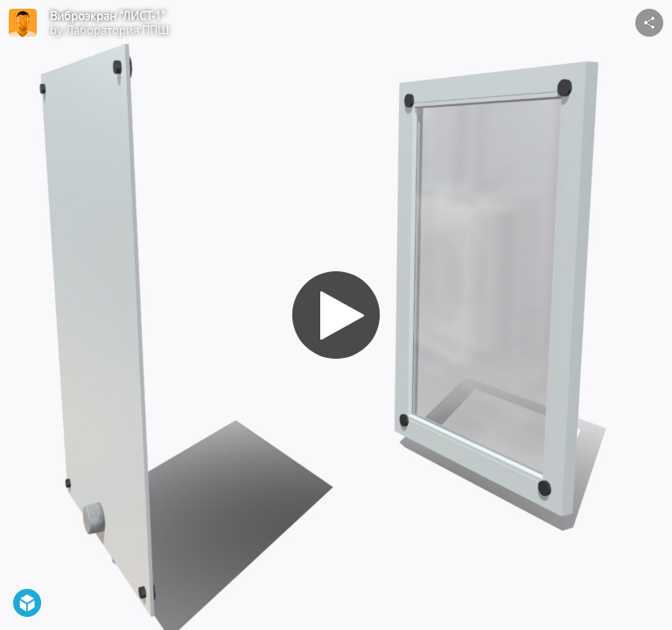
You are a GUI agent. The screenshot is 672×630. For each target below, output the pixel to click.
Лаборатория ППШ (117, 30)
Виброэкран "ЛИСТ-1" (108, 16)
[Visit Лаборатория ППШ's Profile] (23, 23)
